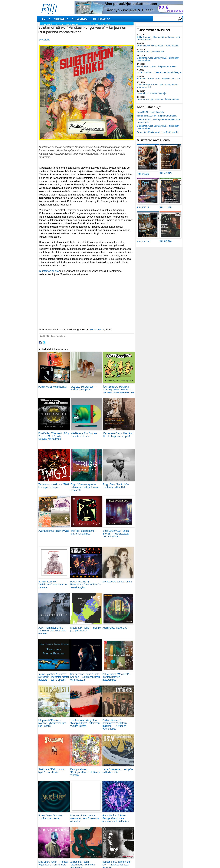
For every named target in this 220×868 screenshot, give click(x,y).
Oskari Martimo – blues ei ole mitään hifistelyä (159, 72)
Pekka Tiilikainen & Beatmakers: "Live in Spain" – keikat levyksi (86, 585)
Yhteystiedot (80, 19)
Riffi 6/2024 (166, 241)
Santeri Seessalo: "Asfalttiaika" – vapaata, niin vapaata (53, 585)
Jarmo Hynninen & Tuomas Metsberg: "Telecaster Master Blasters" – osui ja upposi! (54, 677)
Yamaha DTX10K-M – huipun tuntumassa (157, 66)
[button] (87, 141)
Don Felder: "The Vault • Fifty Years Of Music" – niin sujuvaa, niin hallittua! (54, 436)
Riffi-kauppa (101, 19)
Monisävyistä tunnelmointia (117, 582)
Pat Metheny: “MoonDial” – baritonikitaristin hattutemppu (117, 677)
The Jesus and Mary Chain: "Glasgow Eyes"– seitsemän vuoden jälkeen (85, 723)
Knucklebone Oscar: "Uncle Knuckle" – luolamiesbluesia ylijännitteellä (85, 677)
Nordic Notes (97, 329)
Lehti (45, 19)
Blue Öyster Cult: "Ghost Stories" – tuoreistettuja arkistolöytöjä (116, 534)
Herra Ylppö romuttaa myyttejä (152, 93)
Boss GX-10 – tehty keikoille (150, 52)
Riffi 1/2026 (143, 174)
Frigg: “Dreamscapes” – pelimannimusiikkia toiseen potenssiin (85, 487)
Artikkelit (60, 19)
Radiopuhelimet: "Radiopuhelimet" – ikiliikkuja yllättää (85, 772)
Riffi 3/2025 (143, 208)
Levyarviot (44, 40)
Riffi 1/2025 (143, 242)
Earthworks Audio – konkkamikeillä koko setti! (159, 79)
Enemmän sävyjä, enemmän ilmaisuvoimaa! (158, 99)
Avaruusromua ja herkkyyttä (54, 531)
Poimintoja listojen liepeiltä (52, 387)
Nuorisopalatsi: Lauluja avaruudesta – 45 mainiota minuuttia (84, 818)
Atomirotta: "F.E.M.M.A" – (116, 628)
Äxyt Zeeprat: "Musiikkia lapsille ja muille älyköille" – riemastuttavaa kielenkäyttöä (118, 390)
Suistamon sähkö (49, 271)
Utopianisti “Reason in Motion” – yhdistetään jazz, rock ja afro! (52, 723)
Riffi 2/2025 (166, 208)
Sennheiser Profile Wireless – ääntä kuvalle (158, 46)
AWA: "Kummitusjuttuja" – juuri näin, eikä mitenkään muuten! (52, 631)
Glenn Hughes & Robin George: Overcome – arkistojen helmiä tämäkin (116, 818)
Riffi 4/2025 (166, 173)
